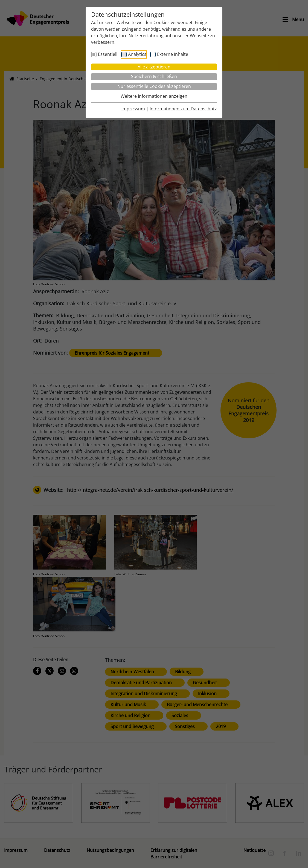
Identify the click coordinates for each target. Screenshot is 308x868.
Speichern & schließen (154, 76)
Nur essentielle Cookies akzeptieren (154, 86)
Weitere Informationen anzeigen (154, 96)
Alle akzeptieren (154, 67)
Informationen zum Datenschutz (183, 109)
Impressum (133, 109)
